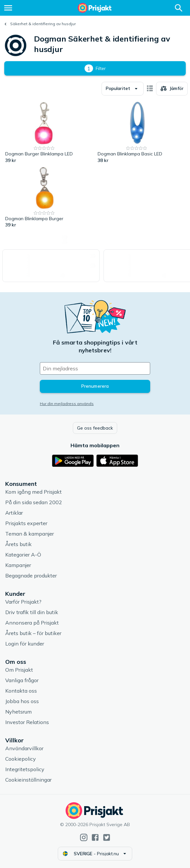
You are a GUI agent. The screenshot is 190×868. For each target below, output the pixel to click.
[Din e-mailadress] (95, 368)
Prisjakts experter (26, 523)
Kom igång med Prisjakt (33, 492)
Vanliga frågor (22, 680)
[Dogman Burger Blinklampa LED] (44, 133)
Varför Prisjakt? (23, 602)
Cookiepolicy (21, 759)
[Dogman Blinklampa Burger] (44, 198)
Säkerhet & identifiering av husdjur (43, 24)
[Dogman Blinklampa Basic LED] (137, 133)
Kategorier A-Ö (23, 555)
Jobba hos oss (22, 701)
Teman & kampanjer (30, 534)
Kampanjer (18, 565)
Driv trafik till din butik (32, 612)
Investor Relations (27, 722)
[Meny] (8, 8)
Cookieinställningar (28, 780)
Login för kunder (25, 644)
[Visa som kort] (150, 89)
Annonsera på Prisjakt (32, 623)
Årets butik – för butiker (33, 633)
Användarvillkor (24, 748)
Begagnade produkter (31, 576)
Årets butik (18, 544)
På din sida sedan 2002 (34, 502)
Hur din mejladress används (67, 404)
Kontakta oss (21, 691)
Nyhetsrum (18, 712)
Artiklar (14, 513)
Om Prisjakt (19, 670)
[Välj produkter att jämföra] (172, 89)
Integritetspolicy (25, 769)
